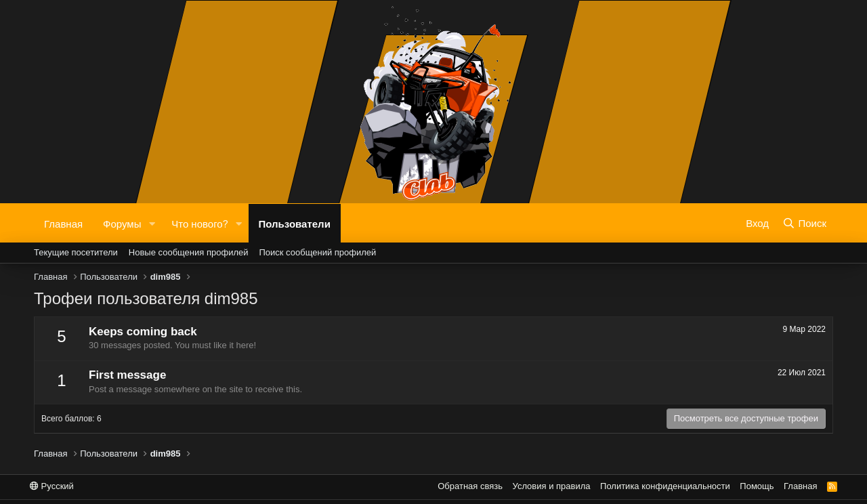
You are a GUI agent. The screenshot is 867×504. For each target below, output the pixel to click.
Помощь (757, 486)
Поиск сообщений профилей (317, 252)
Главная (63, 223)
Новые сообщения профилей (189, 252)
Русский (52, 486)
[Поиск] (804, 223)
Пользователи (295, 223)
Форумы (122, 223)
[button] (152, 223)
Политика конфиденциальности (665, 486)
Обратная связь (470, 486)
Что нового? (199, 223)
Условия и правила (552, 486)
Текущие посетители (76, 252)
